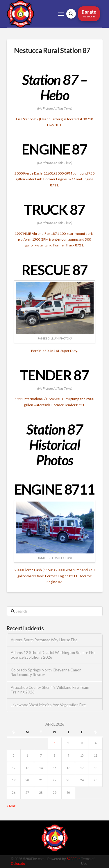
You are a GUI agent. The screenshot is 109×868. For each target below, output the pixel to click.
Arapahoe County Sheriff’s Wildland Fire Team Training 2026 (50, 690)
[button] (61, 14)
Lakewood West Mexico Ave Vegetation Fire (48, 705)
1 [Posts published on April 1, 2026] (55, 743)
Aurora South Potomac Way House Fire (44, 640)
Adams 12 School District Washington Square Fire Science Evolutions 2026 (53, 655)
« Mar (11, 806)
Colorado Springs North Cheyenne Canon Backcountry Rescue (46, 672)
